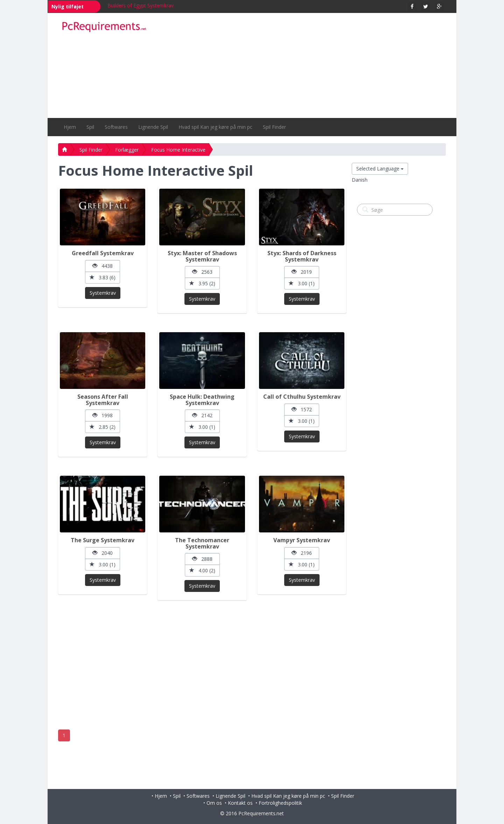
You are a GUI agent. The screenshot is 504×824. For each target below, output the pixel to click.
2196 (302, 553)
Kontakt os (240, 803)
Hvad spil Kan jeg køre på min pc (215, 127)
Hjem (70, 127)
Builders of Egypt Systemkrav (141, 5)
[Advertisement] (301, 65)
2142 (202, 415)
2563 (202, 272)
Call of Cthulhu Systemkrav (302, 397)
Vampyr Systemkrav (302, 540)
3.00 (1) (302, 283)
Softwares (116, 127)
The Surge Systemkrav (103, 540)
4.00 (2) (202, 570)
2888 (202, 559)
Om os (214, 803)
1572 (302, 409)
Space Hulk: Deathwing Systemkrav (202, 400)
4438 (103, 266)
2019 (302, 272)
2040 (103, 553)
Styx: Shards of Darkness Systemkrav (302, 256)
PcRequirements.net (261, 813)
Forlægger (127, 150)
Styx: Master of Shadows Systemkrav (202, 256)
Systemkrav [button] (103, 293)
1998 (103, 415)
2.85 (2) (103, 427)
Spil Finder (274, 127)
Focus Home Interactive (178, 150)
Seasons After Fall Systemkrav (103, 400)
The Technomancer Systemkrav (202, 543)
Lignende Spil (153, 127)
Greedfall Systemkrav (103, 253)
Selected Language (380, 169)
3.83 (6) (103, 277)
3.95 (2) (202, 283)
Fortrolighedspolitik (280, 803)
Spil (90, 127)
